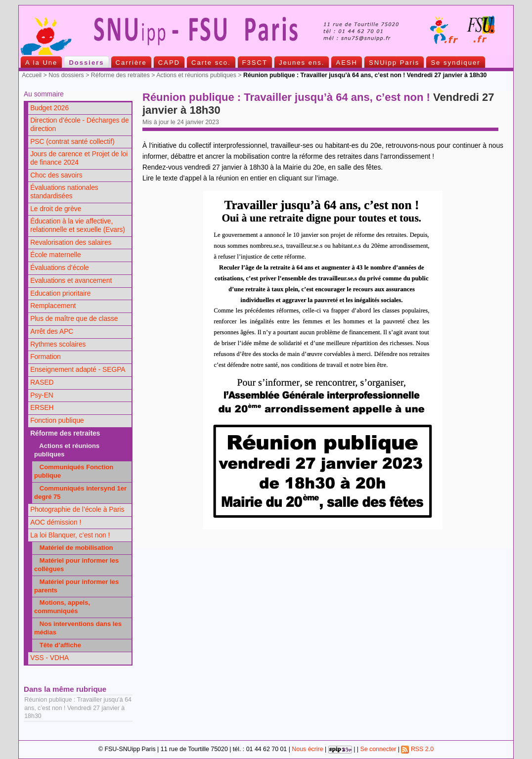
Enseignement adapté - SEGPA (78, 370)
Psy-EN (42, 395)
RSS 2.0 (417, 749)
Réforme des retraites (120, 75)
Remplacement (53, 306)
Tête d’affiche (58, 645)
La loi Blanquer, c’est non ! (70, 535)
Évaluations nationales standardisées (64, 192)
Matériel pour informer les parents (76, 586)
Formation (45, 357)
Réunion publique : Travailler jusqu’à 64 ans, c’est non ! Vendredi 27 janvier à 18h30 (78, 708)
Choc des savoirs (56, 175)
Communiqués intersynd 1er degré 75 (80, 492)
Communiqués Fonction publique (74, 471)
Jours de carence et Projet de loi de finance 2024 (79, 158)
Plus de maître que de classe (74, 319)
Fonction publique (57, 421)
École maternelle (55, 255)
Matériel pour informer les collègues (76, 565)
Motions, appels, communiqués (62, 607)
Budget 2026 (49, 108)
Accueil (32, 75)
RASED (42, 382)
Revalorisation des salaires (71, 243)
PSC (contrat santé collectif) (72, 142)
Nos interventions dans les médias (78, 628)
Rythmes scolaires (58, 344)
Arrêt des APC (52, 332)
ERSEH (42, 408)
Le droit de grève (56, 209)
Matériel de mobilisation (74, 548)
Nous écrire (307, 749)
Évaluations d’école (59, 268)
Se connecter (378, 749)
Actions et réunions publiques (196, 75)
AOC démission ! (56, 522)
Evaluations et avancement (71, 281)
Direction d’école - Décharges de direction (79, 125)
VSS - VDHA (49, 658)
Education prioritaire (60, 293)
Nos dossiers (66, 75)
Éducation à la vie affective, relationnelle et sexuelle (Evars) (78, 225)
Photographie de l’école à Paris (77, 510)
